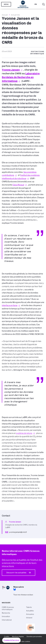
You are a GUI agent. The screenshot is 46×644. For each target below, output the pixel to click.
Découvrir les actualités (16, 573)
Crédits (7, 636)
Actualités (15, 15)
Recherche (6, 613)
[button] (11, 640)
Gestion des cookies (23, 641)
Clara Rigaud (18, 185)
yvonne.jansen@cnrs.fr (18, 532)
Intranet (29, 618)
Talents (29, 607)
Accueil (5, 15)
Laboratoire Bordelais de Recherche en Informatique (21, 77)
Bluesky (15, 590)
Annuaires (30, 614)
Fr (36, 4)
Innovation (6, 616)
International (7, 620)
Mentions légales (18, 636)
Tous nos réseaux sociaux (23, 595)
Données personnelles (34, 636)
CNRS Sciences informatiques (8, 608)
